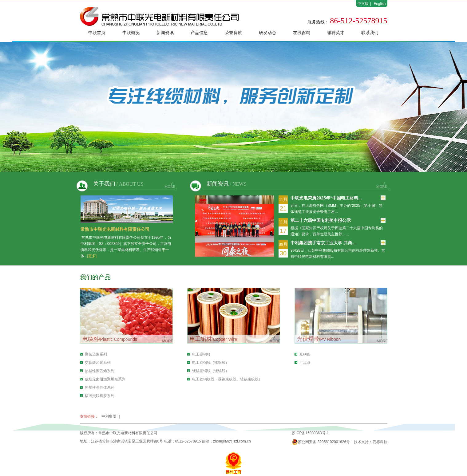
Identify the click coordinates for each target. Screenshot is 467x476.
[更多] (92, 256)
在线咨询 (302, 33)
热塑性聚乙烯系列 (100, 371)
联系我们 (370, 33)
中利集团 (109, 416)
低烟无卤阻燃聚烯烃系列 (105, 379)
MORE (170, 187)
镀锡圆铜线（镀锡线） (211, 371)
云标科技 (380, 442)
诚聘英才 (336, 33)
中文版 (363, 4)
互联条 (305, 354)
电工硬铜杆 (201, 354)
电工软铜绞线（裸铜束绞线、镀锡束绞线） (227, 379)
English (380, 4)
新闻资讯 (165, 33)
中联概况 (131, 33)
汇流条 (305, 363)
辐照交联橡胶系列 (100, 396)
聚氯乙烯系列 (96, 354)
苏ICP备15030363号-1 (310, 433)
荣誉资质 (233, 33)
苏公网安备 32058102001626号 (321, 442)
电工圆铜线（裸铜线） (211, 363)
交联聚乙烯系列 (98, 363)
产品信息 (199, 33)
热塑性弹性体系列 (100, 387)
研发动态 (267, 33)
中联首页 (97, 33)
